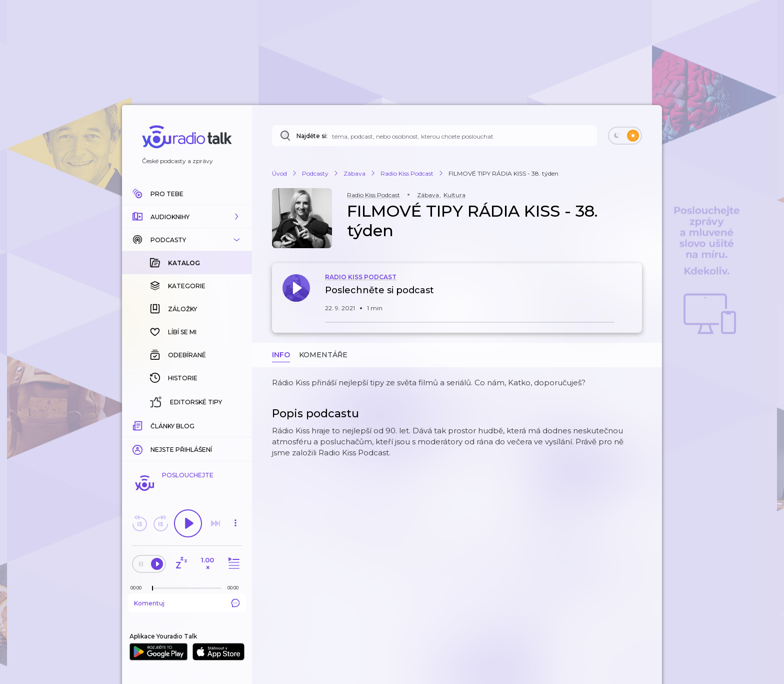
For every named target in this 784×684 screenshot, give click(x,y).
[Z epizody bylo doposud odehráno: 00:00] (138, 588)
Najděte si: (312, 136)
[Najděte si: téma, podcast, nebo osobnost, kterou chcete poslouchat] (434, 136)
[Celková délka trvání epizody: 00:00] (235, 588)
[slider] (152, 588)
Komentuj (187, 603)
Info (281, 355)
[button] (187, 217)
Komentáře (323, 355)
